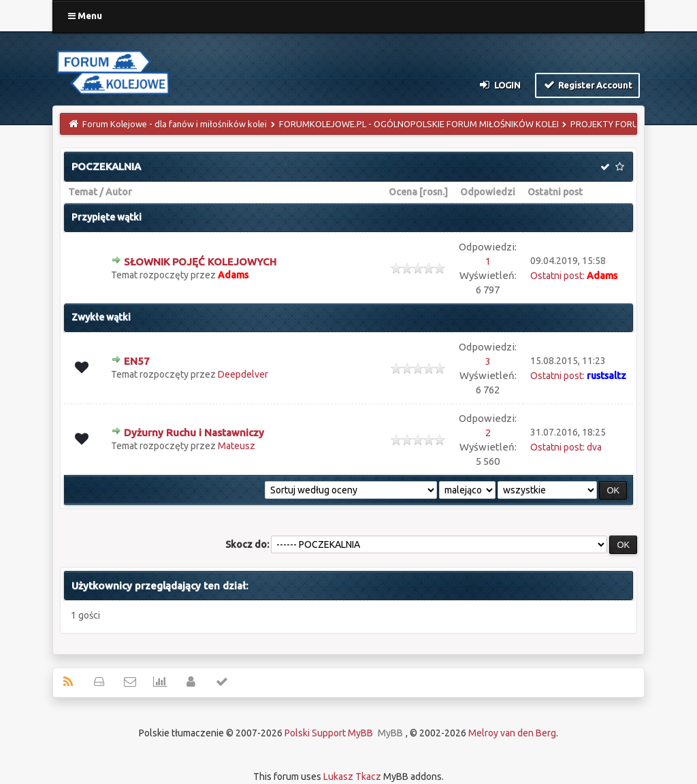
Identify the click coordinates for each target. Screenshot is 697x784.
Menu (85, 16)
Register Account (588, 84)
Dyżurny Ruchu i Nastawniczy (194, 432)
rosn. (434, 192)
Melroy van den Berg (512, 733)
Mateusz (237, 446)
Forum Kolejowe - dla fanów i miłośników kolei (175, 124)
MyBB (390, 733)
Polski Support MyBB (329, 733)
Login (499, 84)
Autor (119, 192)
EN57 (137, 361)
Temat (83, 192)
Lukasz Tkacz (352, 777)
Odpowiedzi (488, 192)
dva (594, 447)
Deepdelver (243, 374)
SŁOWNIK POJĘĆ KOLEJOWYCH (200, 262)
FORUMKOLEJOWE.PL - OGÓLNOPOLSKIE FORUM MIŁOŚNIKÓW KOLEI (419, 124)
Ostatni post (555, 192)
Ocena (403, 192)
